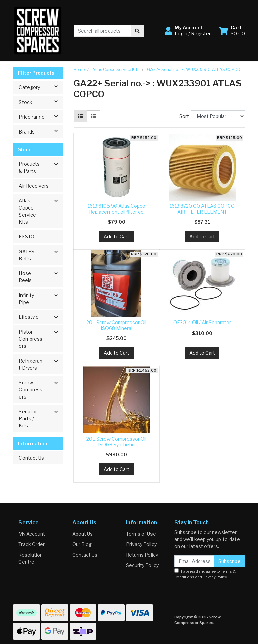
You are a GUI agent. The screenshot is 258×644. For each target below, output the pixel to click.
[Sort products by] (218, 116)
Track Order (32, 544)
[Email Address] (194, 561)
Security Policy (142, 565)
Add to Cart (117, 237)
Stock (41, 102)
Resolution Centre (31, 558)
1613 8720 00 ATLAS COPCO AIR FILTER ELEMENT (202, 209)
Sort (184, 116)
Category (41, 87)
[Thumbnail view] (80, 116)
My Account (32, 534)
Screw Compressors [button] (31, 390)
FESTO (27, 237)
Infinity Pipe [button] (26, 299)
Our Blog (82, 544)
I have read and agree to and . (205, 574)
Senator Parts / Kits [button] (28, 419)
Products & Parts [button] (29, 167)
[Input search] (102, 31)
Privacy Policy (141, 544)
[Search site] (137, 31)
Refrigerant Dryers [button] (31, 364)
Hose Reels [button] (25, 277)
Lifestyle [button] (29, 317)
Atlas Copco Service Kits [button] (27, 211)
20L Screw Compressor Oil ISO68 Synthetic (116, 442)
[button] (188, 31)
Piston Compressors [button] (31, 339)
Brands (41, 131)
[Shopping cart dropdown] (232, 31)
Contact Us (31, 458)
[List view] (93, 116)
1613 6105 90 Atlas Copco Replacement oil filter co (117, 209)
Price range (41, 116)
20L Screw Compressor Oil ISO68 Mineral (116, 325)
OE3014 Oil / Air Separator (202, 322)
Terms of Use (141, 534)
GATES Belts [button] (27, 255)
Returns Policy (142, 555)
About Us (82, 534)
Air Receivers (34, 186)
